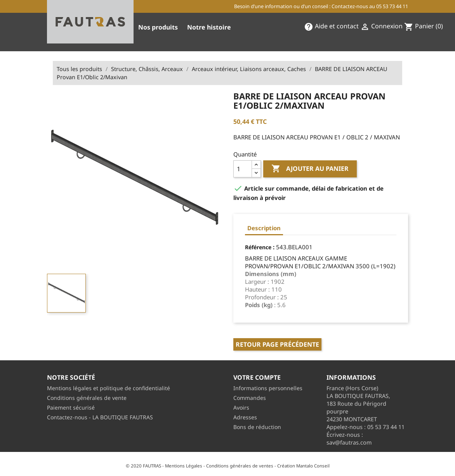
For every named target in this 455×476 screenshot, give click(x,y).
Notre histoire (209, 27)
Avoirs (241, 407)
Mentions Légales (184, 466)
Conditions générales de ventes (240, 466)
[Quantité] (243, 169)
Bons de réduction (257, 427)
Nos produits (158, 27)
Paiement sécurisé (71, 407)
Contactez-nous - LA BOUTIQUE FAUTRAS (100, 417)
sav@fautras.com (349, 442)
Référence (258, 247)
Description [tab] (264, 228)
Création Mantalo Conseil (303, 466)
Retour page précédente (277, 344)
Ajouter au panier (310, 169)
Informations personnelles (268, 388)
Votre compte (257, 377)
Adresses (245, 417)
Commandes (250, 398)
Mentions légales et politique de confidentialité (109, 388)
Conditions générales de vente (87, 398)
